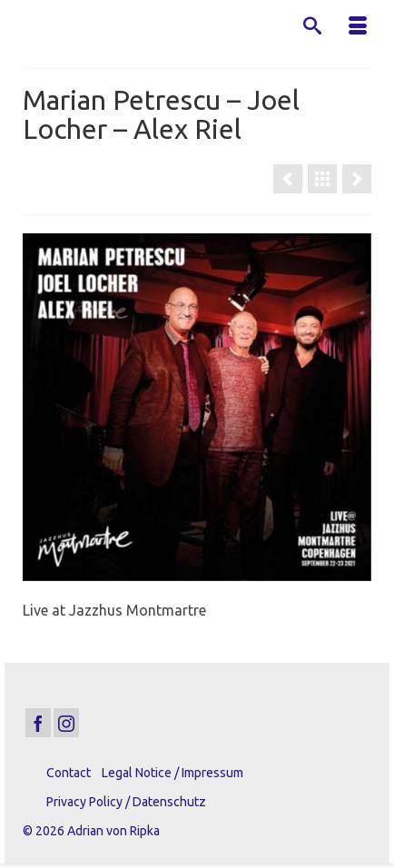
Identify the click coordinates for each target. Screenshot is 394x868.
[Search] (312, 27)
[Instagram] (66, 723)
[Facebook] (38, 723)
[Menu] (358, 27)
